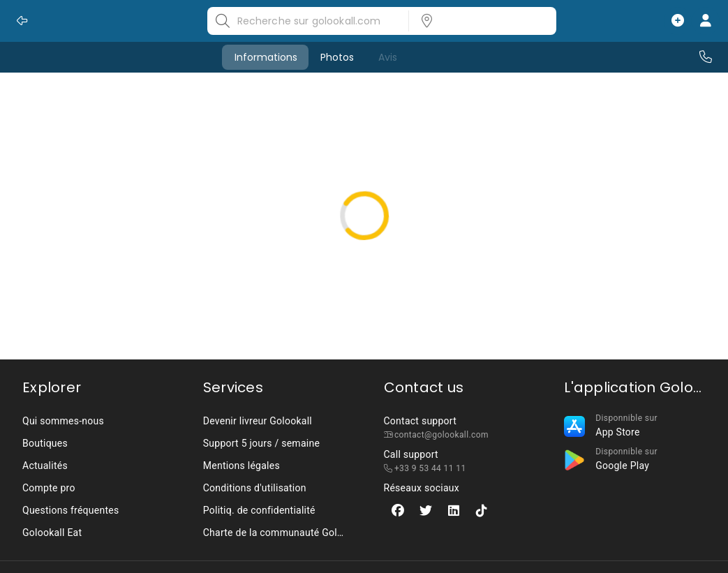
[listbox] (478, 21)
